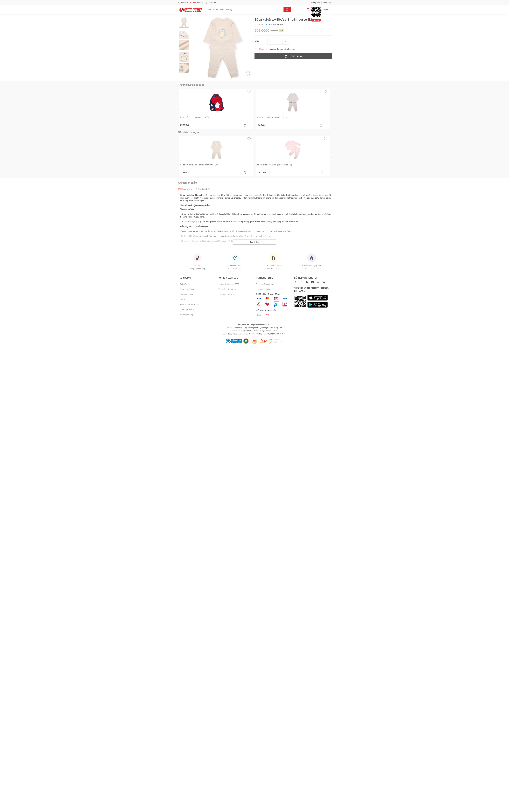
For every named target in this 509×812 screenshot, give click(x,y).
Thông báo (325, 10)
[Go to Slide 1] (184, 22)
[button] (223, 48)
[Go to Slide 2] (184, 34)
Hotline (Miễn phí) (191, 3)
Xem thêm (254, 242)
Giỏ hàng (311, 10)
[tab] (187, 189)
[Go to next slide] (331, 110)
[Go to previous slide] (179, 110)
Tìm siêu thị (211, 3)
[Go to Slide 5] (184, 68)
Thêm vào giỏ (294, 56)
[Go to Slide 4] (184, 57)
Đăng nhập (327, 3)
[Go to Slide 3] (184, 45)
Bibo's (267, 24)
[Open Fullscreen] (248, 73)
